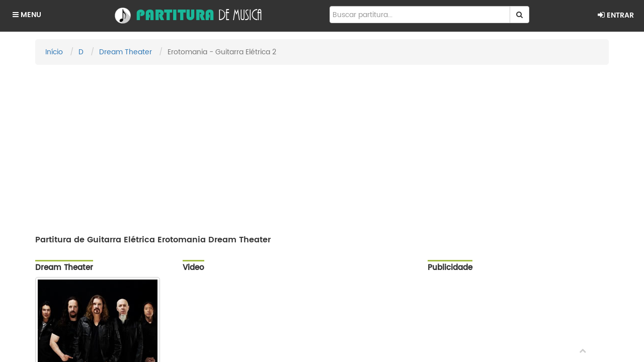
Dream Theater (126, 52)
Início (54, 52)
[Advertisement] (322, 145)
